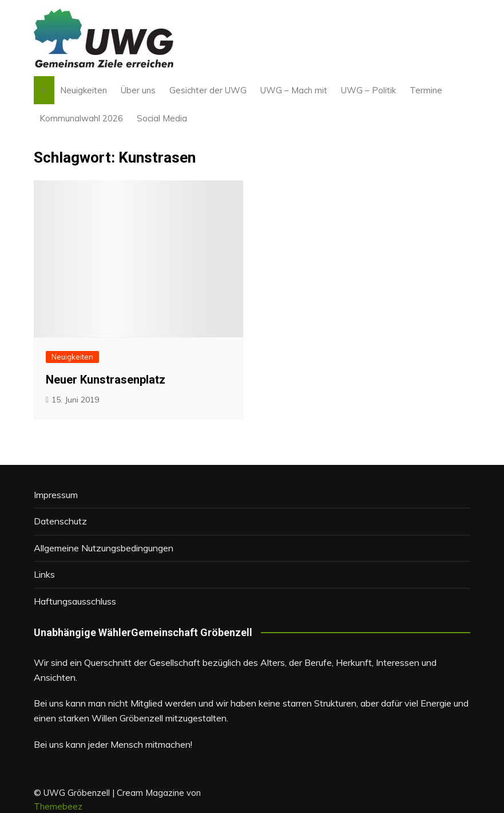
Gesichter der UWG (208, 90)
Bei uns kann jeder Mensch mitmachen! (113, 744)
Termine (426, 90)
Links (44, 574)
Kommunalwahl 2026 (81, 118)
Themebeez (58, 806)
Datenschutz (60, 521)
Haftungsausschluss (75, 601)
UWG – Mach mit (294, 90)
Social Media (162, 118)
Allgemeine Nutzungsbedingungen (104, 548)
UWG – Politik (368, 90)
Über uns (138, 90)
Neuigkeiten (84, 90)
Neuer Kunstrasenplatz (106, 380)
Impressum (56, 495)
